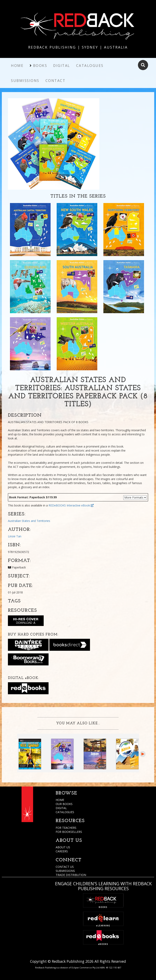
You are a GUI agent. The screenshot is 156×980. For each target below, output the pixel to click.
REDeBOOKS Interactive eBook (71, 505)
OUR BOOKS (64, 804)
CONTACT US (65, 867)
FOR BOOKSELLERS (69, 832)
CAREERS (62, 851)
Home (17, 65)
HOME (60, 800)
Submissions (25, 80)
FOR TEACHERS (66, 828)
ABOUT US (63, 847)
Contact (56, 80)
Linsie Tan (15, 536)
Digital (62, 65)
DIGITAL (61, 808)
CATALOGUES (65, 812)
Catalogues (90, 65)
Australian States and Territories (29, 521)
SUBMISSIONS (65, 871)
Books (40, 65)
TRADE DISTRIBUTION (71, 875)
